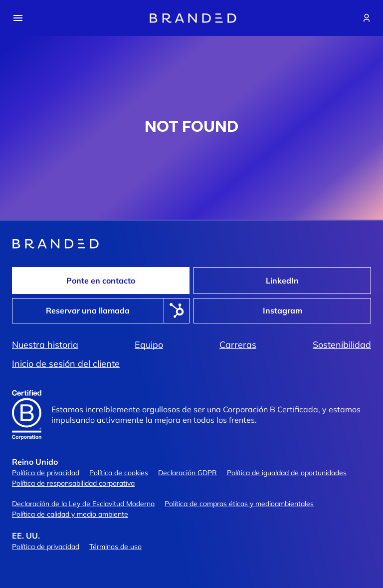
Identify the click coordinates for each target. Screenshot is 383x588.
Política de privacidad (46, 473)
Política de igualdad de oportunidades (287, 473)
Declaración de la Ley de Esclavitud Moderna (83, 504)
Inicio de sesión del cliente (66, 364)
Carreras (238, 345)
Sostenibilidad (342, 345)
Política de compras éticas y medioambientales (239, 504)
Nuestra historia (45, 345)
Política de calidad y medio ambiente (70, 514)
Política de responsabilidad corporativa (73, 483)
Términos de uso (115, 547)
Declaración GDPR (188, 473)
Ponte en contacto (101, 281)
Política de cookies (119, 473)
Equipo (149, 345)
